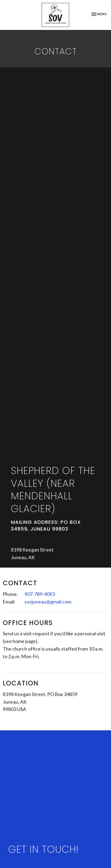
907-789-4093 (40, 594)
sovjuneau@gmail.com (48, 602)
